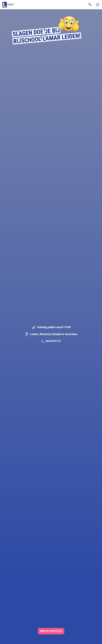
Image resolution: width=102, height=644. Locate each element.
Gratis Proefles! (51, 631)
